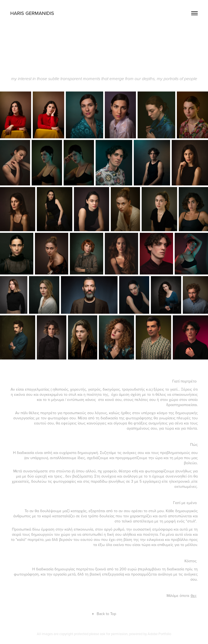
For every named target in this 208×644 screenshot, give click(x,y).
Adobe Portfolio (159, 634)
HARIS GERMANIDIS (32, 13)
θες (194, 596)
